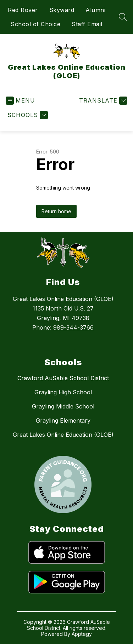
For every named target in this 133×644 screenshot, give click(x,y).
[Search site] (123, 17)
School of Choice (35, 24)
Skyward (62, 10)
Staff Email (87, 24)
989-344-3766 (73, 327)
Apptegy (82, 634)
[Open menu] (20, 101)
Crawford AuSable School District (63, 378)
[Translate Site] (102, 101)
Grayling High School (63, 392)
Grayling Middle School (63, 406)
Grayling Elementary (63, 420)
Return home (56, 211)
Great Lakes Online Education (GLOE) (63, 435)
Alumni (95, 10)
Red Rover (23, 10)
